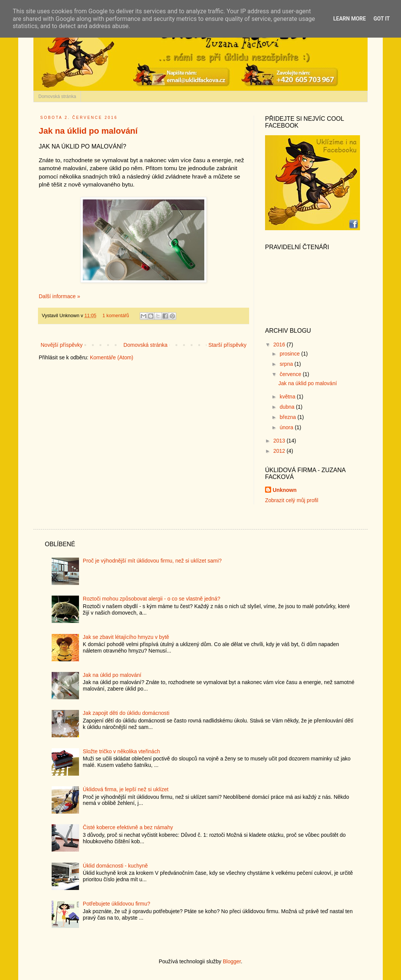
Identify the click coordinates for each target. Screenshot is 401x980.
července (291, 374)
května (288, 397)
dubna (288, 407)
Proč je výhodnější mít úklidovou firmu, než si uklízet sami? (152, 561)
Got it (381, 19)
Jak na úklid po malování (88, 131)
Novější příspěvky (62, 345)
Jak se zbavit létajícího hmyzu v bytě (126, 637)
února (287, 427)
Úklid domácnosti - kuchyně (115, 866)
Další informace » (59, 296)
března (288, 417)
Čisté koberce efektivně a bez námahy (128, 827)
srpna (287, 364)
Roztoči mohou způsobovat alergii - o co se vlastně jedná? (152, 599)
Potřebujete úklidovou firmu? (116, 904)
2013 (280, 441)
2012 (280, 451)
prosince (290, 354)
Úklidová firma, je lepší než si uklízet (126, 789)
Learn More (349, 19)
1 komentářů (116, 316)
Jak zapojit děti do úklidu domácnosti (126, 713)
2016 (280, 345)
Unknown (285, 490)
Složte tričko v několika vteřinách (121, 751)
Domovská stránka (57, 96)
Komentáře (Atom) (112, 357)
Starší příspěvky (227, 345)
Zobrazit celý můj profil (292, 500)
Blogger (232, 961)
